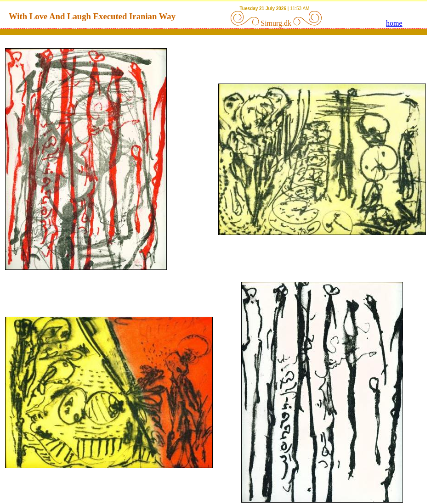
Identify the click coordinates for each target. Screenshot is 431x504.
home (394, 23)
